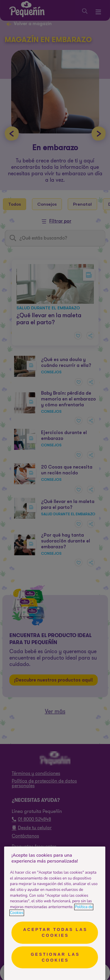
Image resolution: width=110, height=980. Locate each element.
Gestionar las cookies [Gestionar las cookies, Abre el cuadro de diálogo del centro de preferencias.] (55, 957)
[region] (55, 913)
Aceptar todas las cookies (55, 932)
